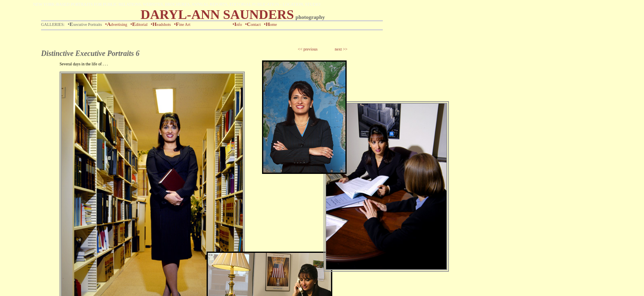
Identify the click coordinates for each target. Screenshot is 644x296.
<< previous (308, 49)
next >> (341, 49)
